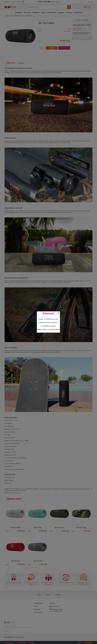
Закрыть (58, 313)
